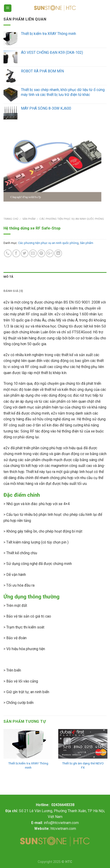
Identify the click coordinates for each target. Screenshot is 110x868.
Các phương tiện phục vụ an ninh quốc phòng (72, 219)
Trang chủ (11, 219)
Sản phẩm (29, 219)
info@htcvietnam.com (61, 823)
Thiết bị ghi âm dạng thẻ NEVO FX (83, 765)
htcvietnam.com (63, 829)
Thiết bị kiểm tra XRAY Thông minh (28, 765)
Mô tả (8, 277)
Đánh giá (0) (13, 291)
